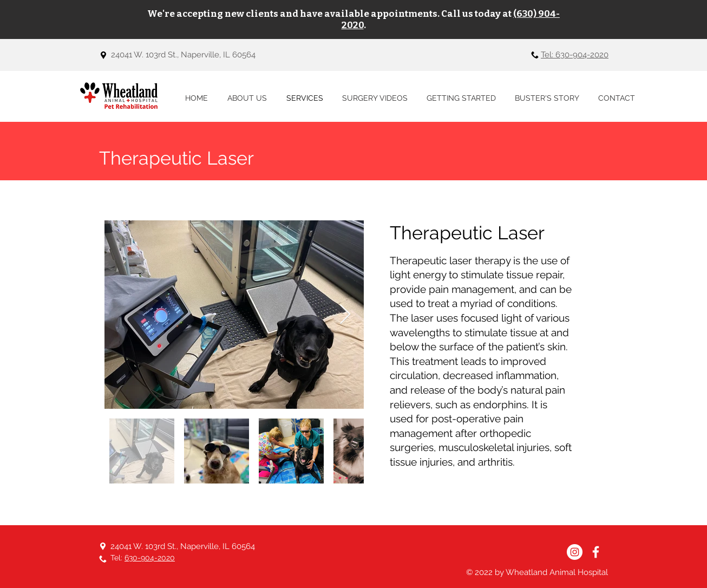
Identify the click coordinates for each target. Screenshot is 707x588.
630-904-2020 (150, 558)
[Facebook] (596, 552)
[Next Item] (345, 315)
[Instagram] (575, 552)
